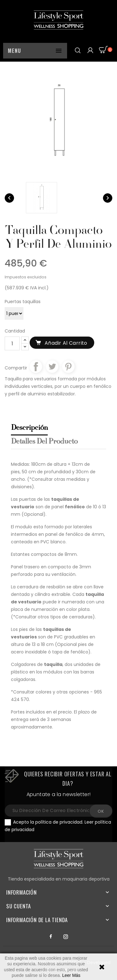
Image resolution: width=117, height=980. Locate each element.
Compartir (36, 367)
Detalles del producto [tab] (44, 442)
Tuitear (52, 367)
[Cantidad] (12, 343)
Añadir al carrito (66, 343)
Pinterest (68, 367)
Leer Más (71, 975)
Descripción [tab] (29, 428)
